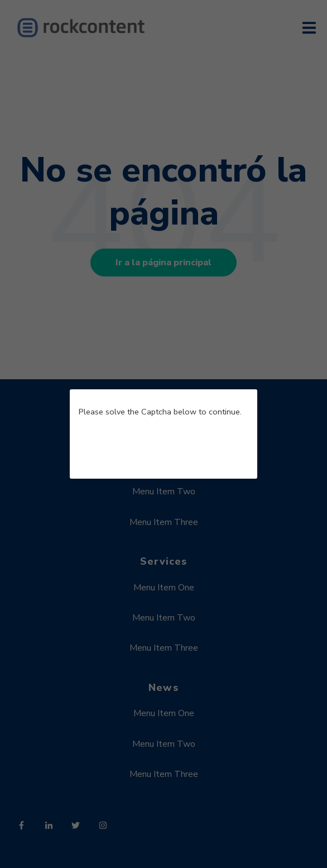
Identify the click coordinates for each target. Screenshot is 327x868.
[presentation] (163, 448)
